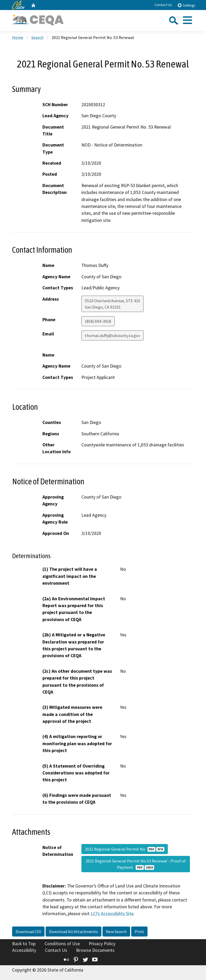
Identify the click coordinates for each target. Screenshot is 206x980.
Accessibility (24, 950)
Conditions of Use (62, 944)
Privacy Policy (102, 944)
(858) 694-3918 (98, 321)
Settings (186, 5)
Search (37, 37)
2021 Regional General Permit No (125, 849)
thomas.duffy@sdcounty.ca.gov (112, 335)
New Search (116, 932)
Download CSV (28, 932)
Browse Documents (95, 950)
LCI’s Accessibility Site (112, 914)
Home (18, 37)
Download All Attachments (73, 932)
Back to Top (24, 944)
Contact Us (163, 5)
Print (139, 932)
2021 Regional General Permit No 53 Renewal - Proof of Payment (136, 864)
